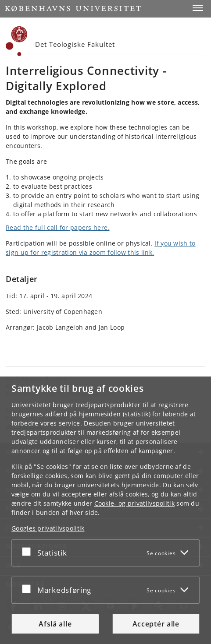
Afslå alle (55, 624)
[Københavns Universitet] (17, 41)
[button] (198, 8)
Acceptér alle (156, 624)
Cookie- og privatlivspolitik (134, 503)
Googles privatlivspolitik (48, 528)
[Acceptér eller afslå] (29, 551)
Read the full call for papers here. (58, 227)
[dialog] (105, 510)
